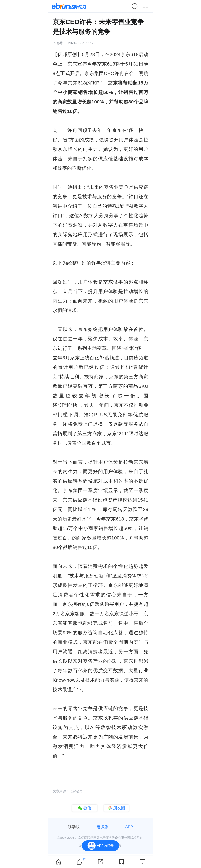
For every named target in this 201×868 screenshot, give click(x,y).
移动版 (74, 827)
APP (129, 827)
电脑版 (102, 827)
